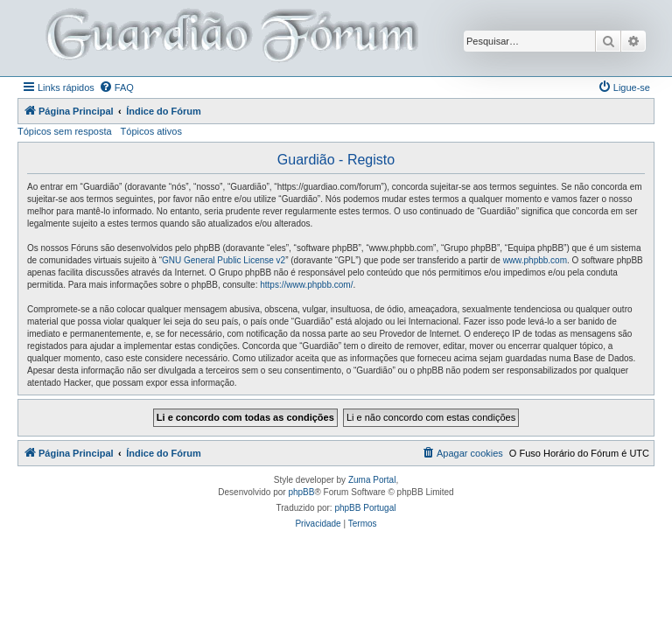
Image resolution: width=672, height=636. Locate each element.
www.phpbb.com (535, 260)
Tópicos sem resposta (65, 131)
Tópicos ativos (151, 131)
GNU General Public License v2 (224, 260)
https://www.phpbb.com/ (306, 285)
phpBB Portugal (365, 508)
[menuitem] (116, 87)
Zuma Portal (372, 480)
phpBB (301, 492)
